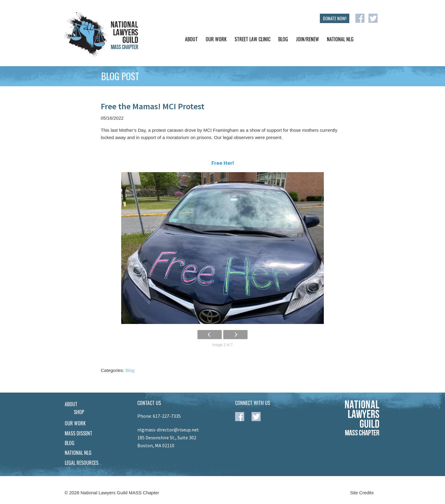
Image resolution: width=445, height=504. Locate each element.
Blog (283, 39)
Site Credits (362, 493)
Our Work (216, 39)
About (191, 39)
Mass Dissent (79, 433)
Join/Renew (307, 39)
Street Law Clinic (252, 39)
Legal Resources (82, 463)
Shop (79, 412)
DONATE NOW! (335, 18)
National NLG (340, 39)
